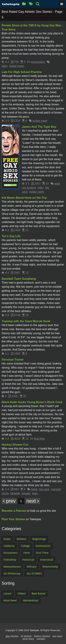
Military (32, 567)
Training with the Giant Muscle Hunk (26, 321)
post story (28, 639)
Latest (7, 593)
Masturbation (12, 567)
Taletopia (34, 630)
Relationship (50, 567)
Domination (43, 546)
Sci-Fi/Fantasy (12, 573)
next (33, 501)
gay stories (12, 636)
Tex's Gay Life (11, 236)
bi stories (26, 636)
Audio (7, 539)
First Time (42, 553)
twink (34, 489)
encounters (38, 62)
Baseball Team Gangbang (19, 279)
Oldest (22, 593)
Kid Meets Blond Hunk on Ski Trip (24, 198)
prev (9, 501)
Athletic (22, 539)
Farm (27, 553)
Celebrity (9, 546)
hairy (5, 66)
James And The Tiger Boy (39, 127)
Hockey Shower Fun (15, 445)
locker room (17, 66)
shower (26, 493)
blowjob (15, 493)
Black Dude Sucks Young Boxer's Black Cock (32, 402)
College (25, 546)
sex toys (57, 636)
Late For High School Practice (22, 72)
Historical (28, 560)
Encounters (10, 553)
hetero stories (42, 636)
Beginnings (39, 539)
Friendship (10, 560)
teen (35, 493)
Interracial (47, 560)
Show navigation (62, 4)
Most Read (10, 600)
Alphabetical (31, 600)
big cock (44, 489)
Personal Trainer (13, 360)
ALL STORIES (34, 573)
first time (39, 439)
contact (41, 639)
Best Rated (38, 593)
